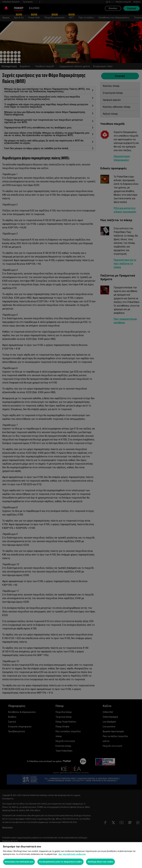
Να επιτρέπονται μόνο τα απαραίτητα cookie (60, 862)
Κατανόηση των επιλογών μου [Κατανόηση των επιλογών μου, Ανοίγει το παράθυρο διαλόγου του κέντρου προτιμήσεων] (19, 862)
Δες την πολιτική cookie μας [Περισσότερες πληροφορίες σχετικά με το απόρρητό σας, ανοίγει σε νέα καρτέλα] (72, 854)
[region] (71, 855)
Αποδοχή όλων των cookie (100, 862)
